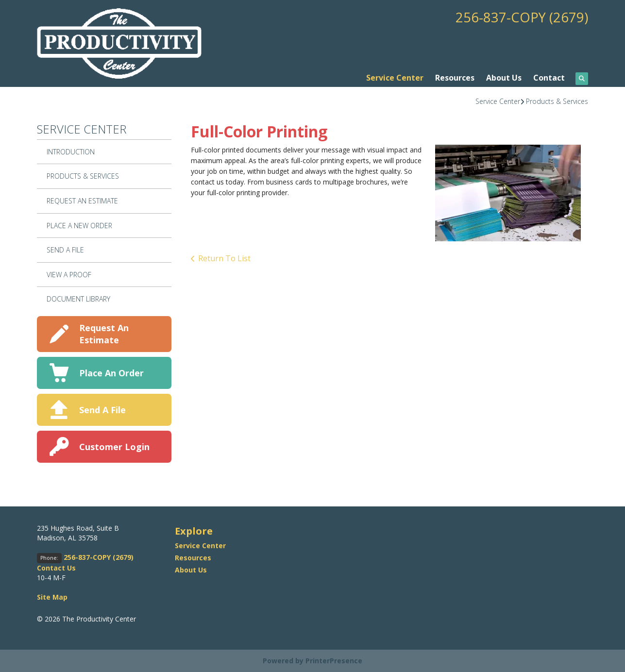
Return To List (224, 258)
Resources (455, 78)
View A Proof (69, 275)
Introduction (71, 152)
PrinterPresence (334, 661)
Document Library (78, 299)
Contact (549, 78)
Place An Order (111, 373)
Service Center (395, 78)
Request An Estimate (82, 201)
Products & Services (557, 101)
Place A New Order (79, 226)
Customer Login (114, 447)
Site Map (52, 597)
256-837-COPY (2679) (522, 17)
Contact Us (56, 568)
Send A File (65, 250)
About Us (504, 78)
